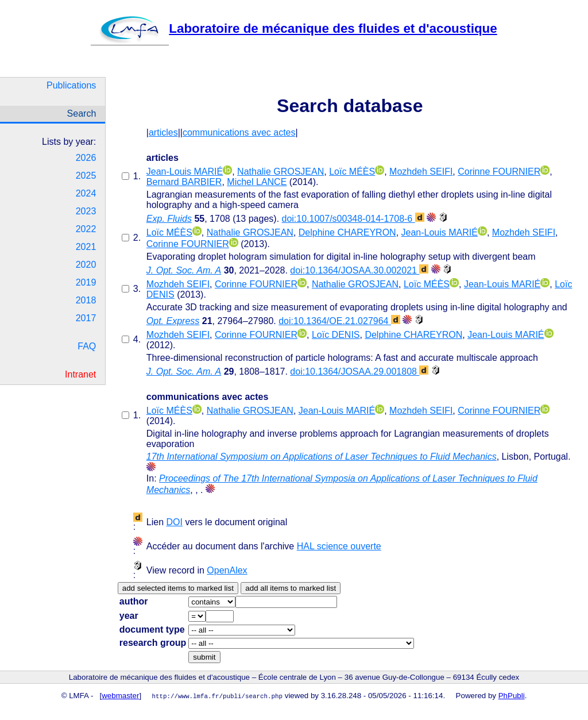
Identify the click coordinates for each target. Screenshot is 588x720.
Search (82, 113)
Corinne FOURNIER (499, 172)
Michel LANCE (257, 182)
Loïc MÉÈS (352, 172)
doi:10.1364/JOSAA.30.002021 (359, 270)
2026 (86, 158)
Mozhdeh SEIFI (421, 172)
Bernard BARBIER (184, 182)
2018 (86, 300)
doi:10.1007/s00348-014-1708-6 (353, 219)
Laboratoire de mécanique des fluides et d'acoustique (294, 28)
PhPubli (512, 696)
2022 (86, 229)
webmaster (120, 696)
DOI (175, 522)
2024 (86, 193)
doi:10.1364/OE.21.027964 (339, 321)
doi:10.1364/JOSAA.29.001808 (359, 371)
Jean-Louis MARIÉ (185, 172)
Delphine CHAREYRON (347, 232)
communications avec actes (239, 132)
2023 (86, 211)
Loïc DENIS (336, 335)
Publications (71, 85)
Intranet (80, 374)
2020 (86, 265)
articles (163, 132)
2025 (86, 176)
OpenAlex (227, 570)
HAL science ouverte (339, 546)
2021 (86, 247)
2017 (86, 318)
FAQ (87, 346)
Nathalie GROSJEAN (281, 172)
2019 (86, 282)
